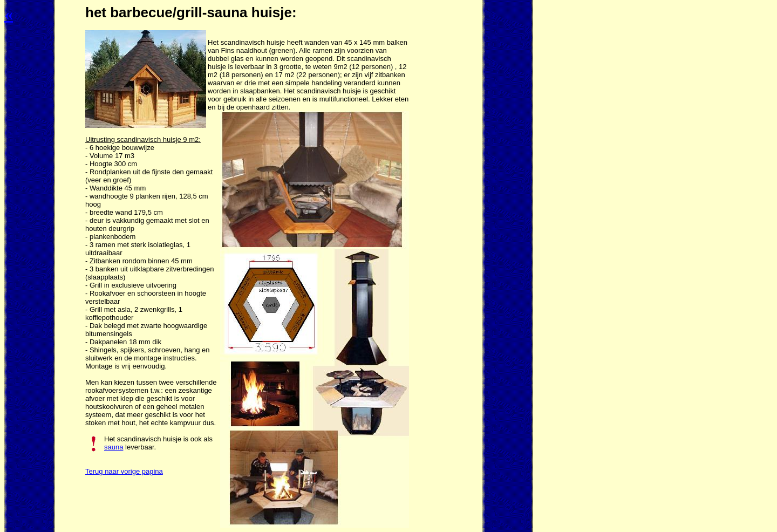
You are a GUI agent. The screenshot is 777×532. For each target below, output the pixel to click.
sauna (114, 447)
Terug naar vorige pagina (124, 471)
